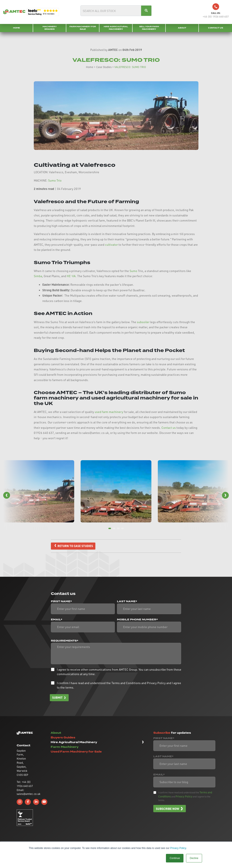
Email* (57, 620)
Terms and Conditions (126, 683)
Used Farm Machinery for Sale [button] (76, 752)
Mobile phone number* (137, 620)
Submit (58, 698)
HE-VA (71, 276)
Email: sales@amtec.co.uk (25, 792)
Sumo (133, 271)
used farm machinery (109, 412)
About (182, 28)
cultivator (112, 245)
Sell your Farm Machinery (149, 28)
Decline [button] (194, 858)
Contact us (169, 428)
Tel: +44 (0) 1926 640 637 (25, 784)
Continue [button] (175, 858)
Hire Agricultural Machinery (116, 28)
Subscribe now (168, 809)
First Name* (61, 602)
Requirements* (65, 641)
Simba (38, 276)
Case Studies (104, 67)
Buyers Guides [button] (63, 738)
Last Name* (127, 602)
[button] (7, 495)
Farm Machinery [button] (65, 747)
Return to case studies (76, 546)
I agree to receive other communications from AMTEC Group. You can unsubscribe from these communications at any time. (119, 672)
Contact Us (216, 28)
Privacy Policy (178, 848)
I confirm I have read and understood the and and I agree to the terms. (119, 685)
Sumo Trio (55, 180)
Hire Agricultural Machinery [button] (74, 742)
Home (16, 28)
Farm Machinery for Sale (83, 28)
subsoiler (143, 322)
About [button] (56, 733)
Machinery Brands (50, 28)
